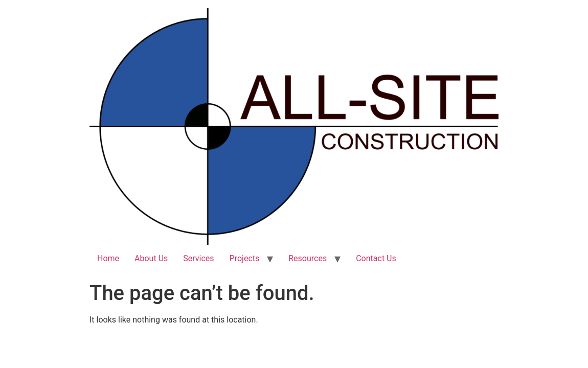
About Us (151, 258)
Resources (308, 258)
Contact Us (376, 258)
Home (108, 258)
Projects (245, 258)
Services (198, 258)
